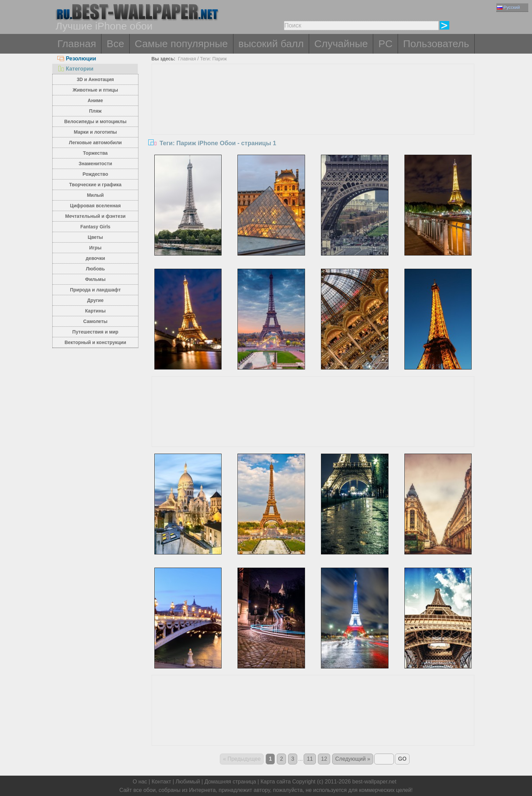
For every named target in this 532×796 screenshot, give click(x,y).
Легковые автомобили (95, 143)
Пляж (95, 111)
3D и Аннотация (95, 79)
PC (385, 44)
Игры (95, 248)
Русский (508, 7)
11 (310, 759)
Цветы (95, 237)
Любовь (95, 269)
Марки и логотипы (95, 132)
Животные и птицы (95, 90)
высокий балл (271, 44)
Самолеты (95, 321)
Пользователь (436, 44)
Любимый (188, 782)
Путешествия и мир (95, 332)
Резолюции (77, 59)
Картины (96, 311)
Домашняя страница (230, 782)
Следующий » (353, 759)
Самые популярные (181, 44)
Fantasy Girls (96, 227)
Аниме (95, 100)
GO (402, 759)
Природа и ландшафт (95, 290)
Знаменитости (96, 164)
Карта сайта (276, 782)
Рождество (95, 174)
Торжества (96, 153)
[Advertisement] (313, 115)
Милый (95, 195)
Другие (95, 300)
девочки (95, 258)
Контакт (161, 782)
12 (324, 759)
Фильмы (95, 279)
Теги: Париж (213, 59)
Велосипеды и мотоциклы (95, 121)
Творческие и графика (95, 185)
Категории (75, 69)
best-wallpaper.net (374, 782)
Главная (77, 44)
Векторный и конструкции (95, 342)
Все (115, 44)
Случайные (341, 44)
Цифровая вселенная (95, 206)
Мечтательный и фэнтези (95, 216)
